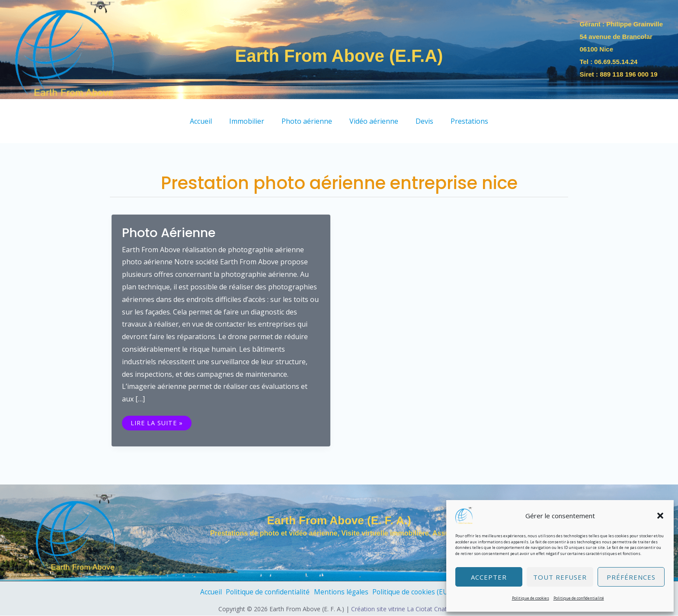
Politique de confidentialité (579, 598)
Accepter (489, 577)
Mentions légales (341, 592)
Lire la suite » (158, 422)
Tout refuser (560, 577)
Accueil (202, 592)
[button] (660, 516)
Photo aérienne (171, 233)
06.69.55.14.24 (616, 62)
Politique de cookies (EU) (415, 592)
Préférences (631, 577)
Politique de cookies (531, 598)
